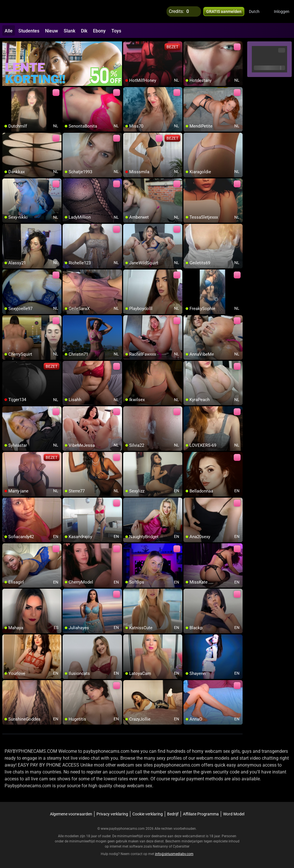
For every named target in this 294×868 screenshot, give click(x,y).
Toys (116, 31)
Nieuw (52, 31)
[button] (258, 11)
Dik (84, 31)
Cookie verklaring (148, 814)
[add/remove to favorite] (128, 46)
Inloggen (282, 11)
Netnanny (161, 846)
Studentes (29, 31)
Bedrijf (173, 814)
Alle (9, 31)
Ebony (99, 31)
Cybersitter (181, 846)
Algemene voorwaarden (71, 814)
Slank (69, 31)
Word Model (234, 814)
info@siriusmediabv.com (174, 854)
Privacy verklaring (112, 814)
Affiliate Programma (201, 814)
